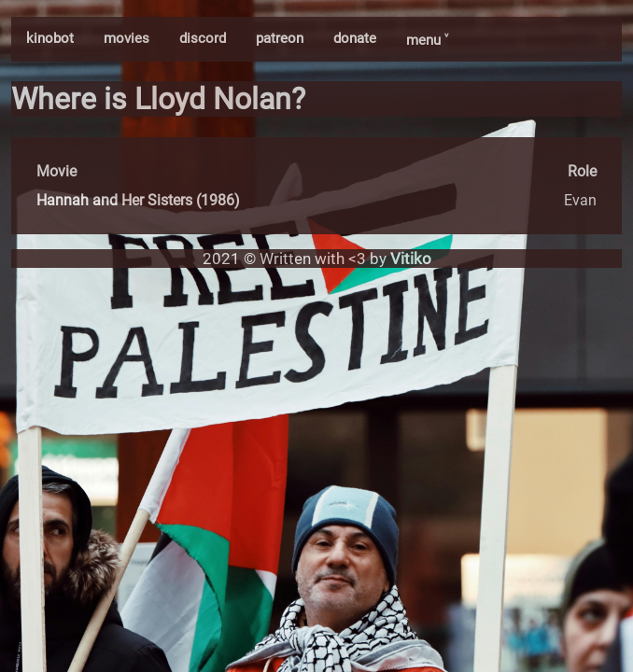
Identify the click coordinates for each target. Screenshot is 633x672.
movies (127, 38)
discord (203, 38)
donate (355, 38)
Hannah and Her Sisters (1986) (138, 200)
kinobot (50, 38)
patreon (280, 38)
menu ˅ (427, 40)
